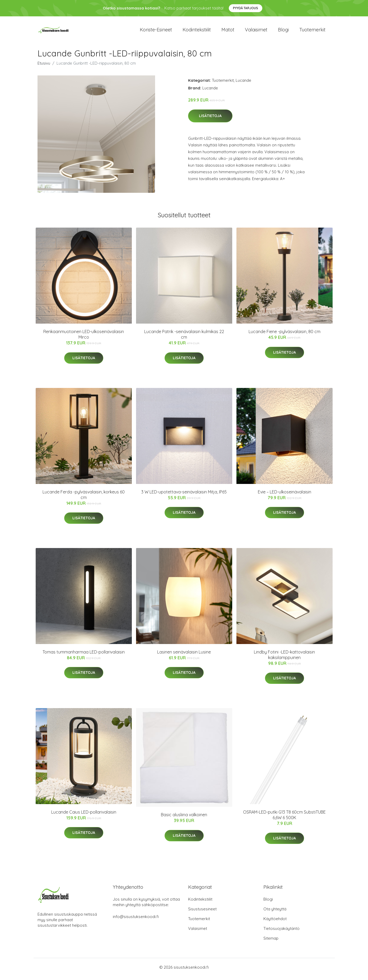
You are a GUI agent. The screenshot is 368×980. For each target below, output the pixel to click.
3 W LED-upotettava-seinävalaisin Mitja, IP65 (184, 496)
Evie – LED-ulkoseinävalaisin (285, 496)
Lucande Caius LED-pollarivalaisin (84, 816)
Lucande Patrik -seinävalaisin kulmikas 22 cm (184, 338)
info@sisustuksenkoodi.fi (136, 920)
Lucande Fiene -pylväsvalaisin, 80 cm (285, 335)
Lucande (243, 84)
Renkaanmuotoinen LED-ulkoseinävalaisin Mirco (84, 338)
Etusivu (44, 67)
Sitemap (271, 942)
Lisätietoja (210, 119)
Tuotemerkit (312, 32)
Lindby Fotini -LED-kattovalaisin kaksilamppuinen (284, 658)
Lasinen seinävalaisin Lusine (184, 656)
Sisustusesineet (202, 913)
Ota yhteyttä (275, 913)
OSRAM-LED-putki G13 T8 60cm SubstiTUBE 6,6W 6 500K (284, 818)
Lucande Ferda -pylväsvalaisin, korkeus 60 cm (84, 498)
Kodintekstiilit (197, 32)
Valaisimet (256, 32)
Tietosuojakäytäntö (281, 932)
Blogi (283, 32)
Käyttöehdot (275, 922)
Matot (228, 32)
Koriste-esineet (156, 32)
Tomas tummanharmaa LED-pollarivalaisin (84, 656)
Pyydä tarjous (246, 8)
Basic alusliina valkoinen (184, 818)
